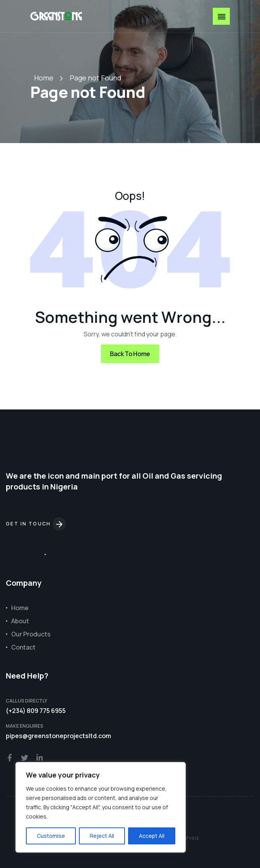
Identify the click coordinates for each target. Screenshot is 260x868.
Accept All (152, 836)
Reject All (102, 836)
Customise (51, 836)
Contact (23, 647)
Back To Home (130, 354)
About (20, 621)
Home (44, 78)
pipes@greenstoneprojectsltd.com (58, 736)
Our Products (31, 634)
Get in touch (36, 524)
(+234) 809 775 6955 (36, 711)
